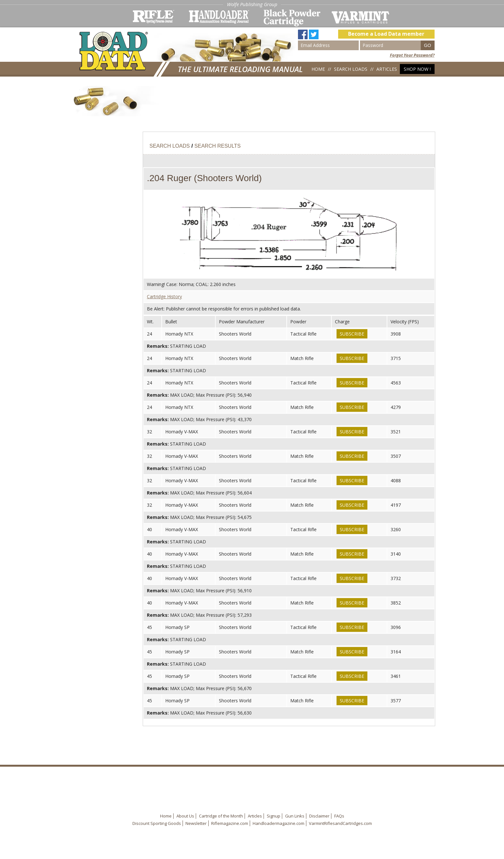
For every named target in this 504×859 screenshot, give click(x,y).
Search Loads (351, 69)
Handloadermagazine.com (279, 823)
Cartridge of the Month (221, 816)
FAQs (339, 816)
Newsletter (196, 823)
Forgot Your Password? (412, 55)
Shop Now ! (417, 69)
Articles (387, 69)
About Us (185, 816)
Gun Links (295, 816)
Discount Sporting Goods (157, 823)
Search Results (218, 146)
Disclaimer (319, 816)
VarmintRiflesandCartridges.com (340, 823)
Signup (274, 816)
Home (318, 69)
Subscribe (352, 334)
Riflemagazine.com (230, 823)
